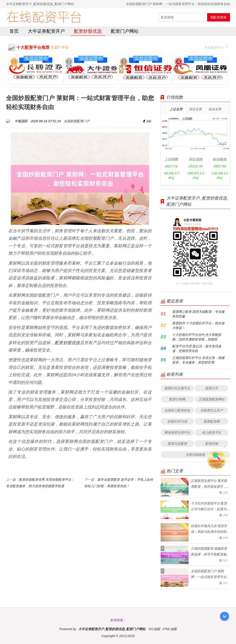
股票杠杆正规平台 (177, 388)
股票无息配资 (177, 443)
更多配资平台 (216, 47)
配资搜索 (219, 17)
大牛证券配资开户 (46, 31)
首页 (14, 31)
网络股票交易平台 (177, 432)
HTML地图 (170, 629)
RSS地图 (154, 629)
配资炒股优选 (88, 31)
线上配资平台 (212, 432)
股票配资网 (212, 421)
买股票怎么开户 (212, 410)
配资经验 (212, 443)
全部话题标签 (195, 455)
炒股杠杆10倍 (177, 421)
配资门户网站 (125, 31)
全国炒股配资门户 (77, 121)
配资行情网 (177, 399)
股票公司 (212, 388)
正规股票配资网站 (212, 399)
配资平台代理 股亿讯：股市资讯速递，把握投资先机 (197, 348)
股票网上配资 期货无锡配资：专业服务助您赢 (198, 314)
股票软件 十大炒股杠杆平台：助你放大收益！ (198, 325)
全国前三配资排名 (177, 410)
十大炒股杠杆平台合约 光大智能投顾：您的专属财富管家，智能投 (197, 337)
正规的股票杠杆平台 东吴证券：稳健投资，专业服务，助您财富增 (198, 360)
